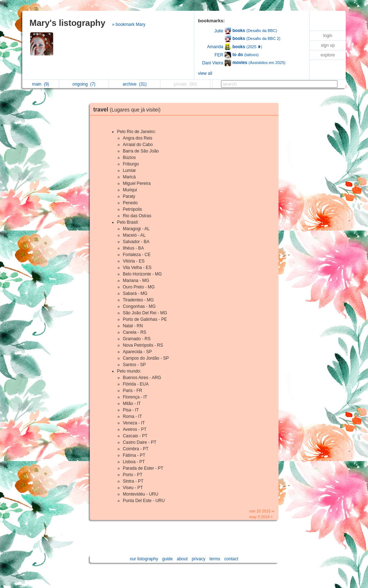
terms (215, 559)
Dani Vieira (213, 63)
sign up (328, 45)
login (328, 36)
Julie (219, 31)
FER (219, 55)
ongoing (84, 84)
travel (129, 110)
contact (231, 559)
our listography (144, 559)
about (182, 559)
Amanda (215, 47)
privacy (198, 559)
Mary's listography (67, 23)
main (40, 84)
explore (328, 55)
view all (205, 73)
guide (167, 559)
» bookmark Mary (129, 24)
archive (135, 84)
